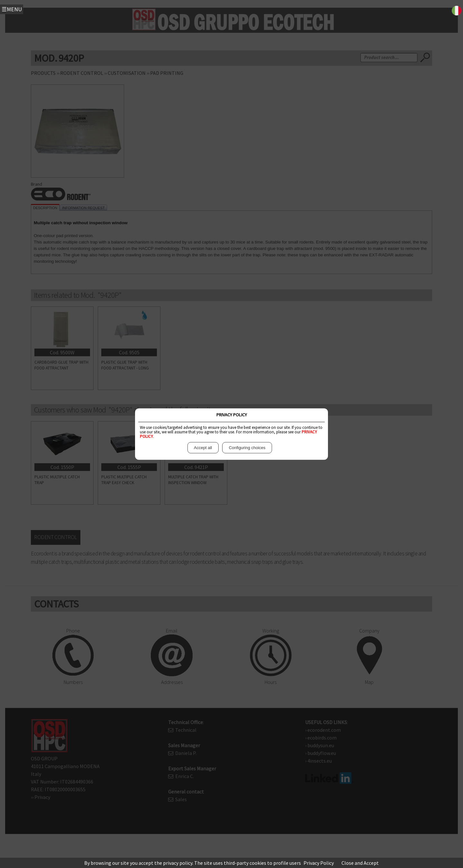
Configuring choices (247, 448)
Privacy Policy (319, 863)
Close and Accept (360, 863)
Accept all (203, 448)
